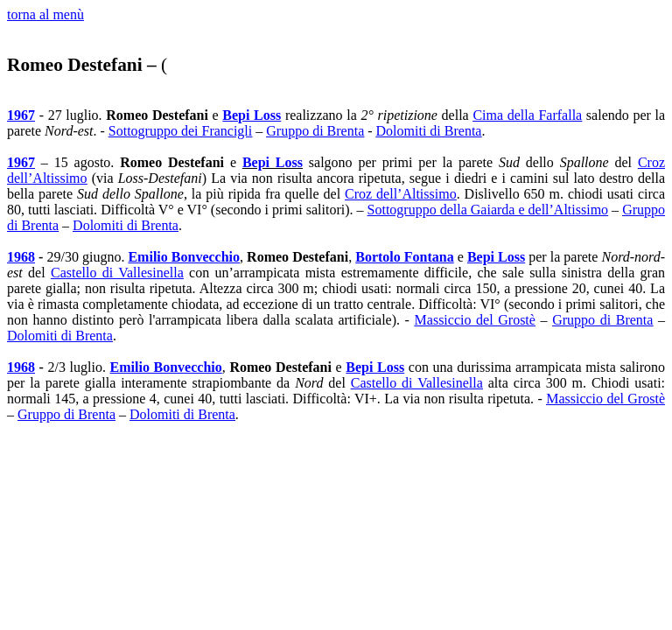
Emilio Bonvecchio (184, 257)
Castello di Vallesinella (117, 273)
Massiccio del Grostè (475, 320)
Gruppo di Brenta (315, 131)
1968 (21, 257)
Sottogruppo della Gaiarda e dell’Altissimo (488, 210)
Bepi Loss (252, 115)
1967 (21, 115)
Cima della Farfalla (527, 115)
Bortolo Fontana (405, 257)
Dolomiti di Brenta (429, 131)
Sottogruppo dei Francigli (180, 131)
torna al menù (45, 14)
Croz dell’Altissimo (401, 194)
